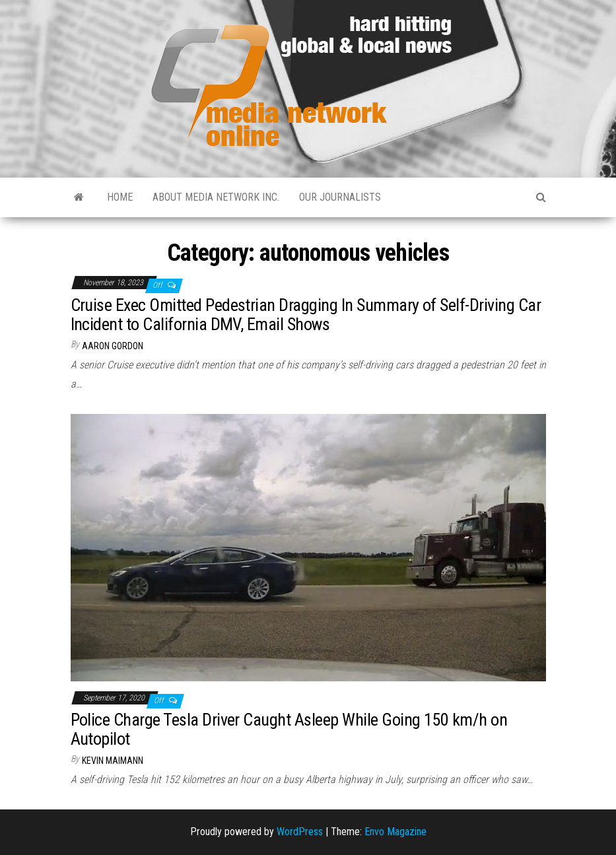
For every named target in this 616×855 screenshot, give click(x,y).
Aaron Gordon (113, 346)
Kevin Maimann (113, 761)
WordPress (300, 832)
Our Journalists (340, 197)
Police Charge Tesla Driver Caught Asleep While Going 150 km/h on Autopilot (289, 729)
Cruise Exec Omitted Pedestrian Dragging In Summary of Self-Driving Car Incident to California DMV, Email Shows (306, 315)
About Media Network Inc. (216, 197)
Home (120, 197)
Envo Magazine (395, 832)
